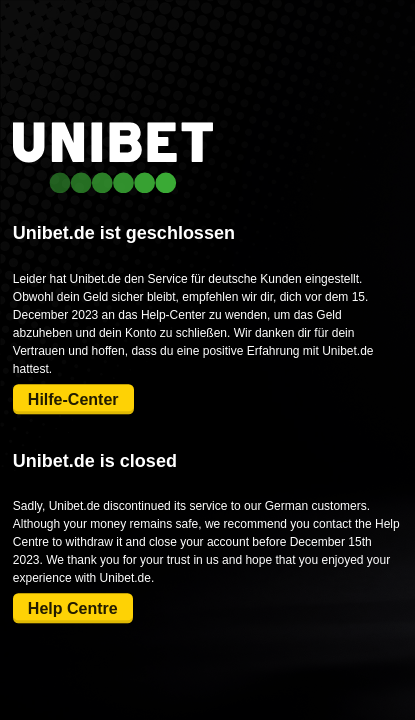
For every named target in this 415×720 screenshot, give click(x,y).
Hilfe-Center (73, 399)
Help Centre (73, 608)
